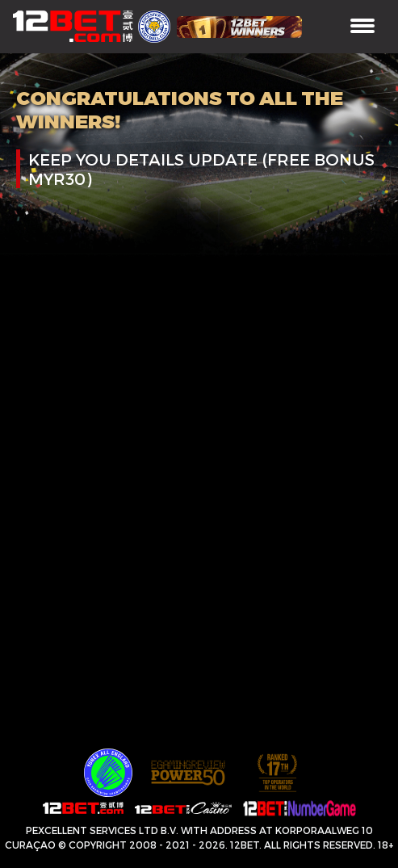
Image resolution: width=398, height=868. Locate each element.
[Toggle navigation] (362, 27)
